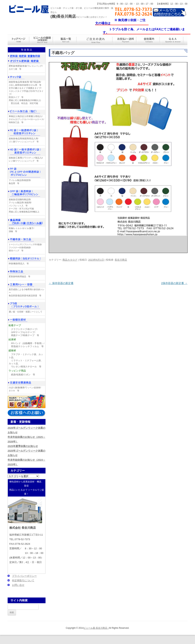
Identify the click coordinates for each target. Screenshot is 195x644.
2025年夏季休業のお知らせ (23, 446)
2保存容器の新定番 (174, 283)
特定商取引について (23, 580)
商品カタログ (70, 260)
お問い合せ (18, 585)
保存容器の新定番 (61, 283)
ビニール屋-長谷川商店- (96, 628)
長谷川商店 (121, 260)
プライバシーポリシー (24, 576)
